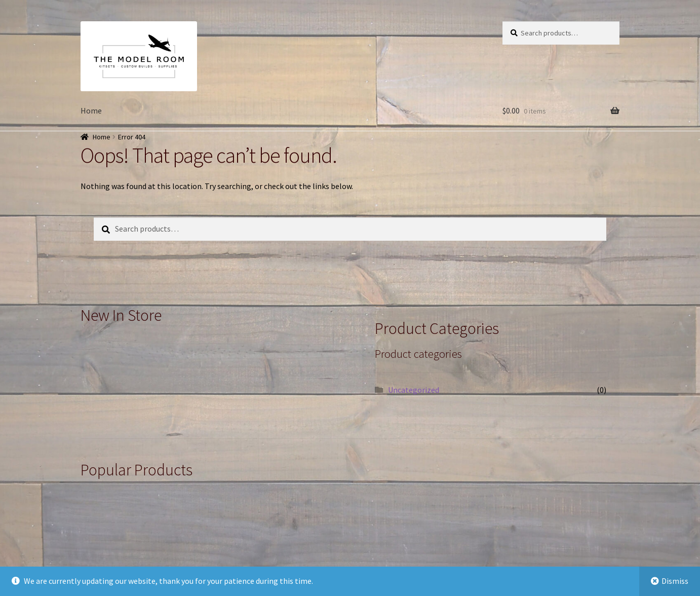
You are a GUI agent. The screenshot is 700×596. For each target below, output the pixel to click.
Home (91, 110)
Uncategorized (414, 390)
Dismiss (675, 581)
